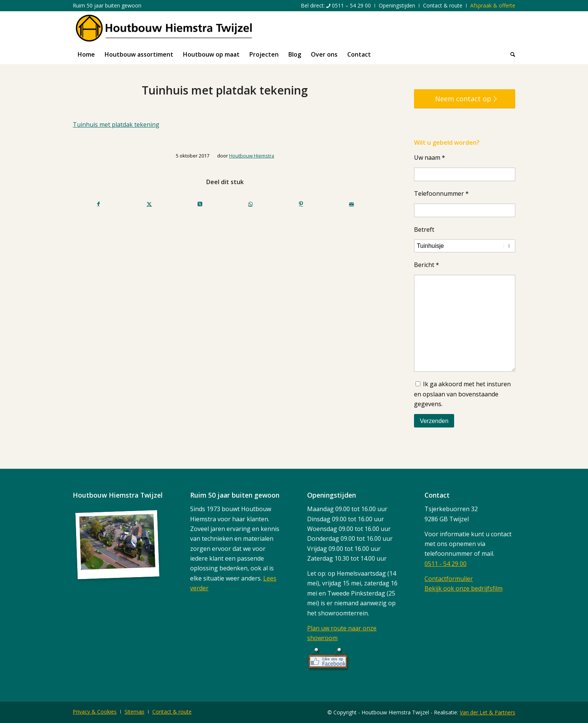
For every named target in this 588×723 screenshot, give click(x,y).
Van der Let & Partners (487, 712)
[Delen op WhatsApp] (250, 204)
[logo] (164, 28)
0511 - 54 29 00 (445, 564)
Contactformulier (449, 579)
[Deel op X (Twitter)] (200, 204)
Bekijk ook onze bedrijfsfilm (463, 588)
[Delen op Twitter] (149, 204)
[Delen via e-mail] (351, 204)
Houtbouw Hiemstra (252, 156)
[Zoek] (510, 54)
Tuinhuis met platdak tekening (116, 124)
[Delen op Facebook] (98, 204)
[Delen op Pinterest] (301, 204)
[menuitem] (336, 6)
